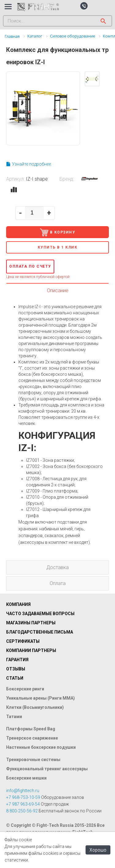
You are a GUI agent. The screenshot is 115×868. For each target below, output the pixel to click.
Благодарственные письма (40, 632)
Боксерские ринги (25, 689)
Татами (14, 717)
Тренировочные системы (33, 760)
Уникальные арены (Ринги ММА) (40, 698)
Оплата (58, 583)
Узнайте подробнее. (29, 164)
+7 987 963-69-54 (23, 804)
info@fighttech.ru (23, 791)
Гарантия (17, 660)
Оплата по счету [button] (30, 266)
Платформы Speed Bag (31, 729)
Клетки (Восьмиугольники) (35, 707)
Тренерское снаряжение (32, 738)
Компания (18, 604)
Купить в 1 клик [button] (58, 247)
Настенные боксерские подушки (41, 747)
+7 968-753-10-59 (23, 797)
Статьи (15, 678)
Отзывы (16, 669)
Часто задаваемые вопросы (40, 614)
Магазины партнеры (31, 623)
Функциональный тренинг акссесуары (47, 769)
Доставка (57, 567)
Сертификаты (23, 641)
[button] (84, 6)
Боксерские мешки (26, 778)
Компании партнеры (31, 650)
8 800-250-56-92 (22, 811)
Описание (58, 291)
